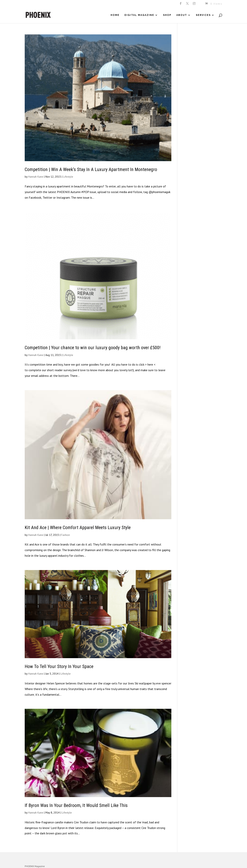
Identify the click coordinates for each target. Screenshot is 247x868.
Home (115, 15)
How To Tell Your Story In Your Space (59, 666)
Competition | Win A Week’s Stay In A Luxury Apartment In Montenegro (91, 169)
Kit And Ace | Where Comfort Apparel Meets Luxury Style (78, 528)
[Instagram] (194, 5)
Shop (167, 15)
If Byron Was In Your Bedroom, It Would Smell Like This (76, 805)
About (182, 15)
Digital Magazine (139, 15)
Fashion (66, 535)
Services (203, 15)
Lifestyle (68, 177)
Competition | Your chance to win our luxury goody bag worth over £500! (93, 348)
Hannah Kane (36, 177)
